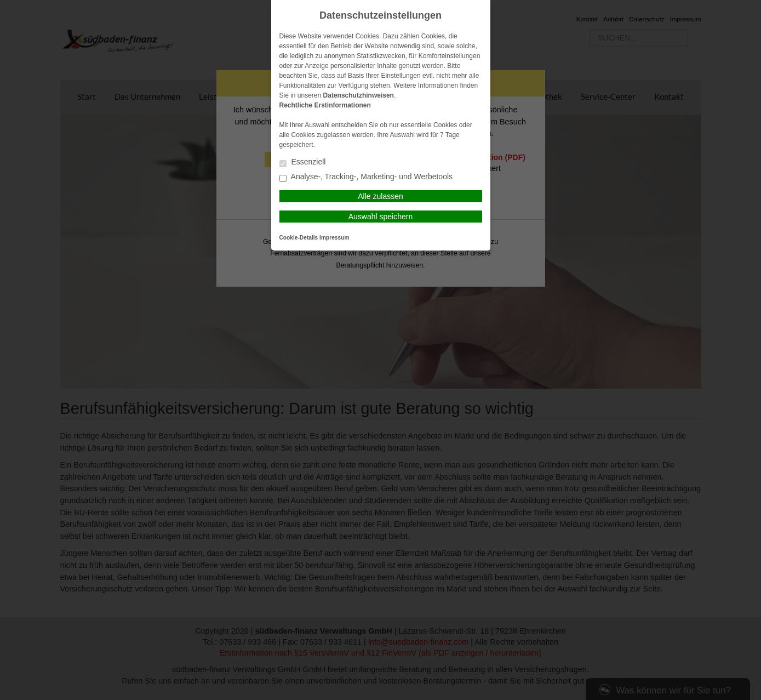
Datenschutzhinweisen (359, 95)
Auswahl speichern (381, 217)
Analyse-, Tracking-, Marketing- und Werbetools (366, 177)
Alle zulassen (381, 196)
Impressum (334, 238)
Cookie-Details (299, 238)
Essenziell (303, 163)
